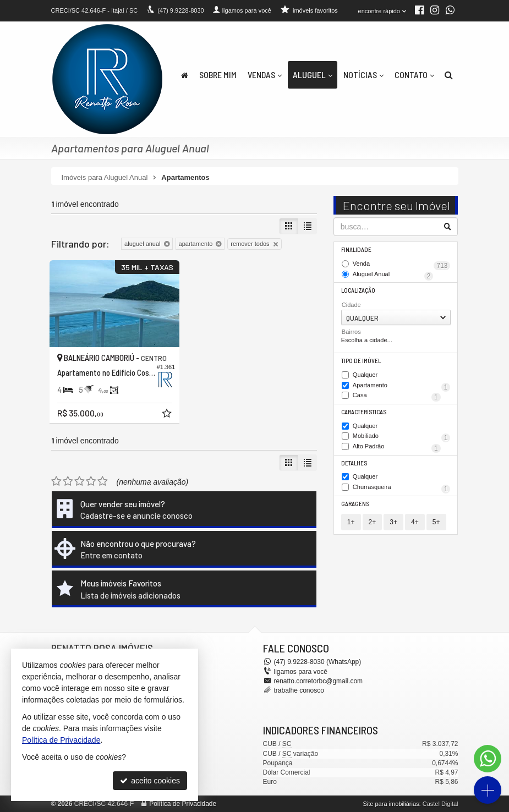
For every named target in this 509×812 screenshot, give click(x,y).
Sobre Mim (218, 75)
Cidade (351, 305)
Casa (397, 396)
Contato (414, 75)
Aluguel (313, 75)
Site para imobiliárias (391, 804)
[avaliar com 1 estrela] (56, 481)
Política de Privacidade (183, 804)
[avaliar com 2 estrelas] (68, 481)
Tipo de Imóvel (361, 361)
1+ (351, 522)
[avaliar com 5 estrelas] (103, 481)
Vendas (265, 75)
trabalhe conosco (299, 690)
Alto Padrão (397, 447)
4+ (415, 522)
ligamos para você (301, 672)
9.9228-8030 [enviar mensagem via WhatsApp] (180, 10)
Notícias (363, 75)
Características (364, 412)
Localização (358, 290)
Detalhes (354, 463)
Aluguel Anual (393, 275)
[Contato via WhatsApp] (488, 759)
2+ (373, 522)
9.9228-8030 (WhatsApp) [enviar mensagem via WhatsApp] (318, 662)
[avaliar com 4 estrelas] (91, 481)
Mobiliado (402, 437)
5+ (436, 522)
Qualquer (365, 375)
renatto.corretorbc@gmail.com (319, 681)
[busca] (449, 75)
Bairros (351, 332)
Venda (402, 265)
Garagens (355, 504)
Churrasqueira (402, 488)
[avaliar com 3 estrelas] (80, 481)
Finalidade (356, 249)
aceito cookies (150, 781)
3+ (393, 522)
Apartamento (402, 386)
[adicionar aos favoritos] (168, 415)
